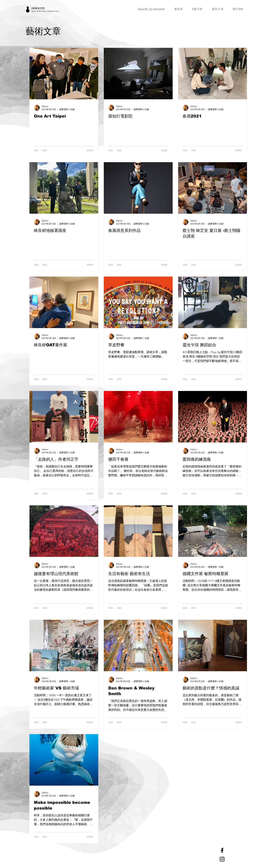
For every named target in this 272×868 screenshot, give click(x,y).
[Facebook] (222, 850)
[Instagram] (222, 859)
